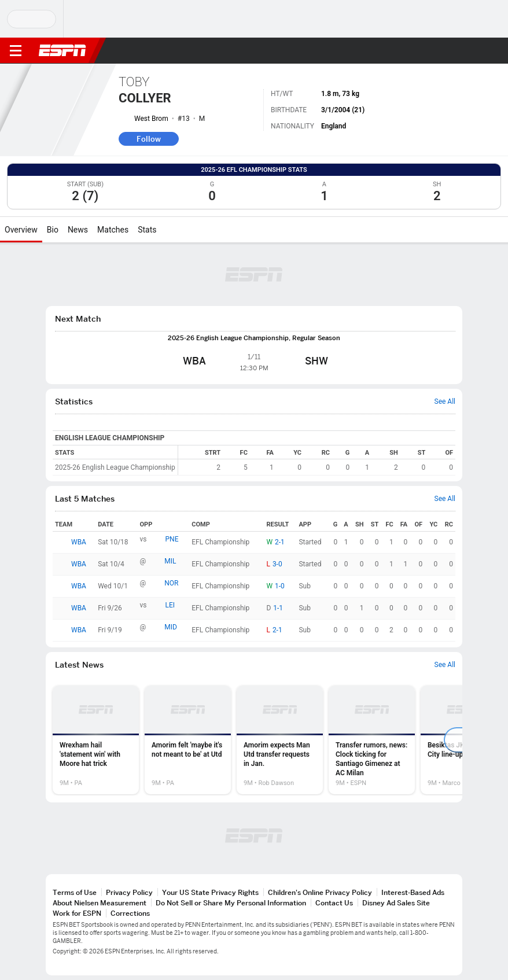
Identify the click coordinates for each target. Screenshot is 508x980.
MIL (170, 561)
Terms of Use (75, 892)
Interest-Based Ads (413, 892)
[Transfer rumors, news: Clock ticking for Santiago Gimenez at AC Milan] (372, 740)
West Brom (151, 119)
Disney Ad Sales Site (396, 903)
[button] (476, 51)
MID (171, 627)
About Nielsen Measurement (100, 903)
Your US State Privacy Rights (210, 892)
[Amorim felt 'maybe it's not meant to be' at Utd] (188, 740)
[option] (96, 740)
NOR (171, 583)
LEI (170, 605)
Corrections (130, 913)
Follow (149, 139)
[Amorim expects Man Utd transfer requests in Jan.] (280, 740)
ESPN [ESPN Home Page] (62, 50)
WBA (79, 542)
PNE (172, 539)
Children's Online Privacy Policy (320, 892)
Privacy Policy (129, 892)
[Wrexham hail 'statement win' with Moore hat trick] (96, 740)
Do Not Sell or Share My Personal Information (231, 903)
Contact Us (334, 903)
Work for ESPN (77, 913)
